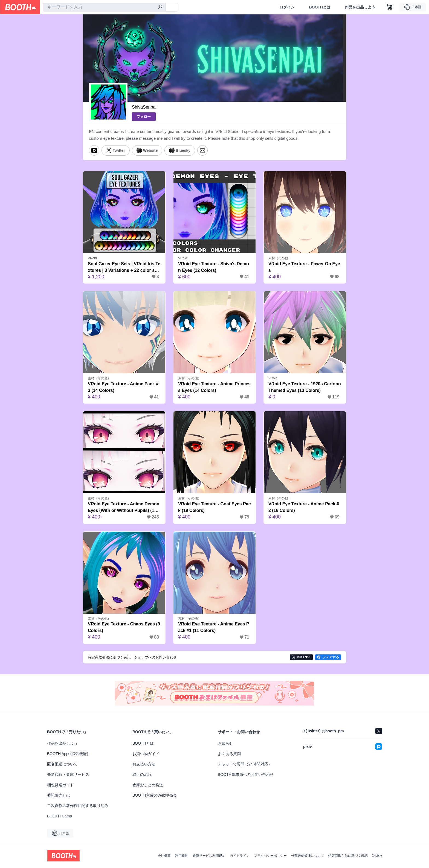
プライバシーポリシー (270, 856)
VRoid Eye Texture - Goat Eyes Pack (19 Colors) (215, 507)
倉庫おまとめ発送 (148, 785)
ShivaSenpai (144, 107)
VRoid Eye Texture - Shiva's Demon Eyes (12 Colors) (214, 267)
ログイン (287, 7)
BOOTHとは (320, 7)
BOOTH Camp (60, 816)
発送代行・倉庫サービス (68, 774)
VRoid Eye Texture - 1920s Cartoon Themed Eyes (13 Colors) (305, 387)
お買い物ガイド (146, 754)
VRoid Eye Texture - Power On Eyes (304, 267)
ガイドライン (240, 856)
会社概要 (164, 856)
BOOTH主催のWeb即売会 (155, 795)
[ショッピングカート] (390, 7)
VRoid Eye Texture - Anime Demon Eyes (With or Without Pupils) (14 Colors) (124, 508)
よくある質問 (229, 754)
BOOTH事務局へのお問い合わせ (246, 774)
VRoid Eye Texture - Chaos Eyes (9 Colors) (124, 627)
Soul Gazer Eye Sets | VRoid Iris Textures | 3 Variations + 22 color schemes (124, 268)
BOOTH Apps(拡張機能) (68, 754)
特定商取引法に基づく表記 (348, 856)
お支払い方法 (144, 764)
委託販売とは (59, 795)
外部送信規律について (308, 856)
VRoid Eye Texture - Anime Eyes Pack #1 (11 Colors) (214, 627)
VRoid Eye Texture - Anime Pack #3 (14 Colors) (123, 387)
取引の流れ (142, 774)
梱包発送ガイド (60, 785)
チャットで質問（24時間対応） (245, 764)
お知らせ (225, 743)
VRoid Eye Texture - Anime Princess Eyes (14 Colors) (214, 387)
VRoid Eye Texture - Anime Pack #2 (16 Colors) (304, 507)
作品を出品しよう (360, 7)
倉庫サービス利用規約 (209, 856)
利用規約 (182, 856)
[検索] (160, 7)
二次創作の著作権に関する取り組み (78, 806)
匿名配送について (62, 764)
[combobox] (104, 7)
